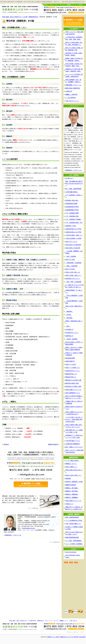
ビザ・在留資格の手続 (72, 216)
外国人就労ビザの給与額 (73, 248)
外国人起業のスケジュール (73, 390)
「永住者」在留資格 (71, 339)
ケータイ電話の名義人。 (73, 460)
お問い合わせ (73, 621)
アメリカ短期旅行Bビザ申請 (74, 520)
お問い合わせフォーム (72, 101)
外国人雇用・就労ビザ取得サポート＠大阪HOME (23, 621)
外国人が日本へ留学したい (73, 475)
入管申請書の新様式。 (72, 192)
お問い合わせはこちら (64, 10)
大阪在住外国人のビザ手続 (73, 229)
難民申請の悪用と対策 (72, 383)
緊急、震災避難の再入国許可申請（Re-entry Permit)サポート (74, 184)
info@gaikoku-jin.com (28, 528)
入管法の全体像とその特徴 (73, 238)
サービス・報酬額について (68, 5)
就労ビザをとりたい (71, 242)
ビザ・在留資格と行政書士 (73, 219)
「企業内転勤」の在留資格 (73, 263)
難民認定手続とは (71, 377)
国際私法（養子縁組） (72, 488)
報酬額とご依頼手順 (71, 94)
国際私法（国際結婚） (72, 494)
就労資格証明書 (70, 358)
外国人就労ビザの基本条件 (73, 245)
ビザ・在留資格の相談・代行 (74, 223)
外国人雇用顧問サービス (73, 393)
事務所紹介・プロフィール (50, 5)
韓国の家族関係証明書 (72, 537)
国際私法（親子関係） (72, 491)
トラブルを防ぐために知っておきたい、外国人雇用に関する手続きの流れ (74, 419)
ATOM (76, 562)
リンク (82, 632)
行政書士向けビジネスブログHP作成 (69, 637)
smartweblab (82, 637)
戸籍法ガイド (69, 504)
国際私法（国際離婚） (72, 497)
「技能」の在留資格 (71, 266)
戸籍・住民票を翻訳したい (73, 524)
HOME (80, 5)
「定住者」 (69, 315)
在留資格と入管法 (71, 226)
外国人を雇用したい (71, 467)
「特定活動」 (69, 318)
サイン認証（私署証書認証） (74, 541)
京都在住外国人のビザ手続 (73, 232)
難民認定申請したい (71, 374)
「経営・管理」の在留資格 (73, 282)
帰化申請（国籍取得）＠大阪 (74, 482)
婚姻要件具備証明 (53, 444)
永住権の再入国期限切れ (73, 444)
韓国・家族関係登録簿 (72, 517)
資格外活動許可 (70, 361)
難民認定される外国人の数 (73, 380)
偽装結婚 (6, 444)
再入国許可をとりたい (72, 333)
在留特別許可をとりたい (73, 371)
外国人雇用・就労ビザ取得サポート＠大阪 (20, 9)
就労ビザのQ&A (70, 269)
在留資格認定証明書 (71, 204)
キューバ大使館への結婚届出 (74, 544)
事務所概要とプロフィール (73, 85)
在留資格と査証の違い (72, 200)
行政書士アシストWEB (53, 637)
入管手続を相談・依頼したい (74, 235)
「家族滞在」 (69, 311)
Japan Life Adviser (71, 552)
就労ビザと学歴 (70, 260)
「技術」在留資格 (71, 256)
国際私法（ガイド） (71, 464)
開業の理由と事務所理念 (73, 88)
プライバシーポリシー (73, 632)
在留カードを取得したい (73, 368)
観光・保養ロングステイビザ (74, 447)
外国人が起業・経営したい (73, 275)
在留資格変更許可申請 (72, 207)
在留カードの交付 (71, 364)
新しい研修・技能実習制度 (73, 189)
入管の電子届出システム (73, 441)
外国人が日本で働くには (73, 272)
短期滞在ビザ (69, 336)
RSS (66, 562)
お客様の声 (69, 91)
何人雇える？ (69, 178)
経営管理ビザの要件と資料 (73, 386)
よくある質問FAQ (71, 98)
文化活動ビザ (69, 329)
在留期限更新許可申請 (72, 210)
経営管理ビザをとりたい (73, 279)
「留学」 (68, 326)
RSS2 (71, 562)
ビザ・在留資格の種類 (72, 213)
